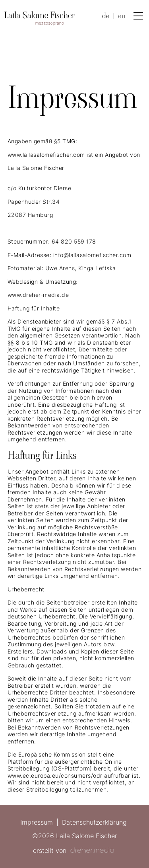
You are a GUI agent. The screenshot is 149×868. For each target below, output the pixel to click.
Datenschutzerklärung (94, 822)
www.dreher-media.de (38, 295)
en (122, 16)
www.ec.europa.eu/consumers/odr (55, 775)
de (106, 16)
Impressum (37, 822)
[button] (137, 16)
